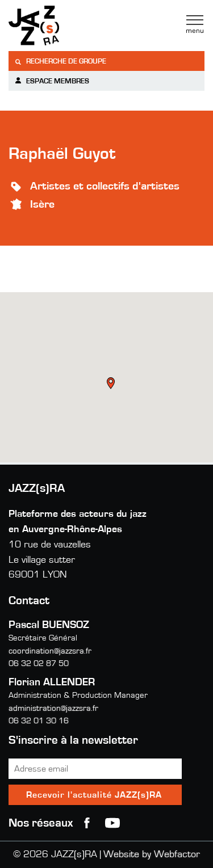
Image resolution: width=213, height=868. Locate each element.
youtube (112, 823)
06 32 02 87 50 (39, 663)
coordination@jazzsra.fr (50, 651)
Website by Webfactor (152, 854)
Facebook (87, 823)
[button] (112, 385)
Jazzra (80, 26)
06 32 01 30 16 (39, 721)
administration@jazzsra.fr (53, 708)
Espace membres (52, 81)
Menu (195, 24)
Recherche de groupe (60, 62)
